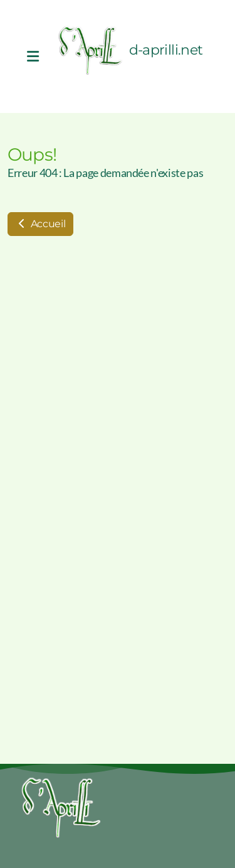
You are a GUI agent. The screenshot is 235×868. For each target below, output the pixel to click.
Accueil (40, 224)
